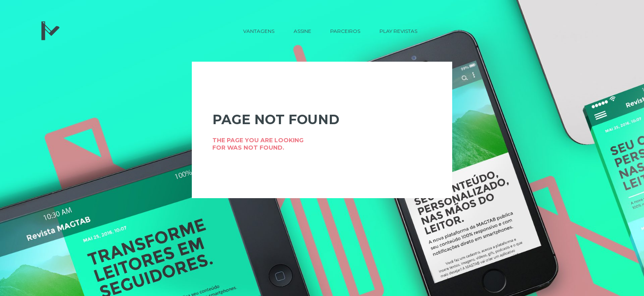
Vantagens (259, 31)
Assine (302, 31)
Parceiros (345, 31)
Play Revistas (398, 31)
